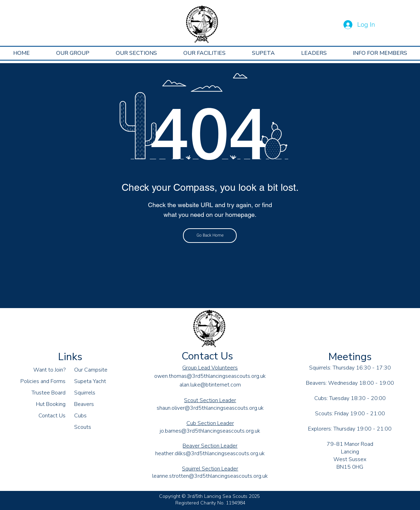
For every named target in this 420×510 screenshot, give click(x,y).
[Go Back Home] (210, 236)
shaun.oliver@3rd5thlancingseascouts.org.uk (210, 408)
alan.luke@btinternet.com (210, 385)
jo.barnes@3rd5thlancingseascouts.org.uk (210, 431)
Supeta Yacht (90, 381)
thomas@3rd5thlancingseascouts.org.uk (217, 376)
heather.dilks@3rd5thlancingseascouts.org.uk (210, 453)
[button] (73, 53)
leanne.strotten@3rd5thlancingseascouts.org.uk (210, 476)
